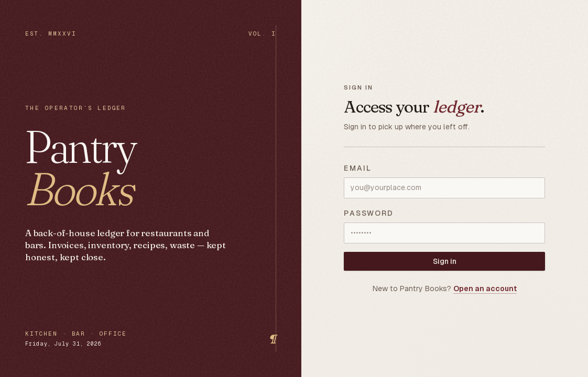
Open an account (485, 289)
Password (369, 213)
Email (358, 168)
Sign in (445, 261)
